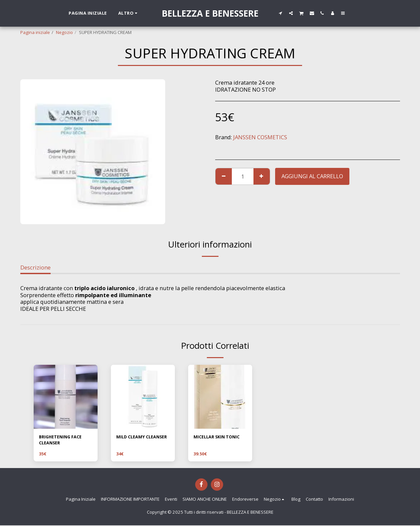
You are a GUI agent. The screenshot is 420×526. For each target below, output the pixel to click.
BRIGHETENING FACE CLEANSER (61, 440)
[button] (281, 13)
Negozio (64, 32)
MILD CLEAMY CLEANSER (143, 437)
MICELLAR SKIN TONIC (218, 437)
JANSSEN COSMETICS (260, 137)
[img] (66, 397)
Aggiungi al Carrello (312, 176)
